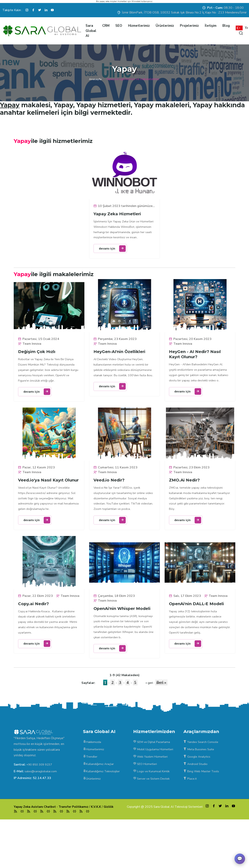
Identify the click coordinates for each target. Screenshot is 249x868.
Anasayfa (95, 79)
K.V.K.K (100, 852)
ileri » (161, 723)
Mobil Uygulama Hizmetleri (154, 791)
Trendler (91, 798)
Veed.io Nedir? (110, 503)
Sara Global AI (91, 31)
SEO (119, 26)
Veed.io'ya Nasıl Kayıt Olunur (42, 505)
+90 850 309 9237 (41, 805)
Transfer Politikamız (77, 852)
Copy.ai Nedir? (34, 640)
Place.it (191, 822)
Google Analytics (198, 798)
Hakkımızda (93, 783)
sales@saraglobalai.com (41, 812)
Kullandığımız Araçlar (99, 806)
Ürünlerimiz (165, 26)
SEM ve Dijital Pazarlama (153, 783)
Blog (226, 26)
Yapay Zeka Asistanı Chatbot (36, 852)
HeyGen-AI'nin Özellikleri (120, 366)
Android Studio (196, 806)
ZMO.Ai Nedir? (185, 503)
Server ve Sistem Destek (153, 822)
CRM (106, 26)
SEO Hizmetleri (146, 806)
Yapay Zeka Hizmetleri (118, 219)
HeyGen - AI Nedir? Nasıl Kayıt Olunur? (196, 368)
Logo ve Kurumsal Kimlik (152, 814)
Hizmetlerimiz (139, 26)
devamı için (114, 261)
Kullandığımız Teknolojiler (102, 814)
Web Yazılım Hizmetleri (152, 798)
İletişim (211, 26)
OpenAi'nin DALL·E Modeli (197, 635)
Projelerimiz (189, 26)
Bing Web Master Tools (202, 814)
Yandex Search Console (202, 783)
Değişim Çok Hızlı (38, 366)
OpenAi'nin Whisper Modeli (123, 640)
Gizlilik (113, 852)
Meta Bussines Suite (200, 791)
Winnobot (136, 1)
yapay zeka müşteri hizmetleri (113, 1)
